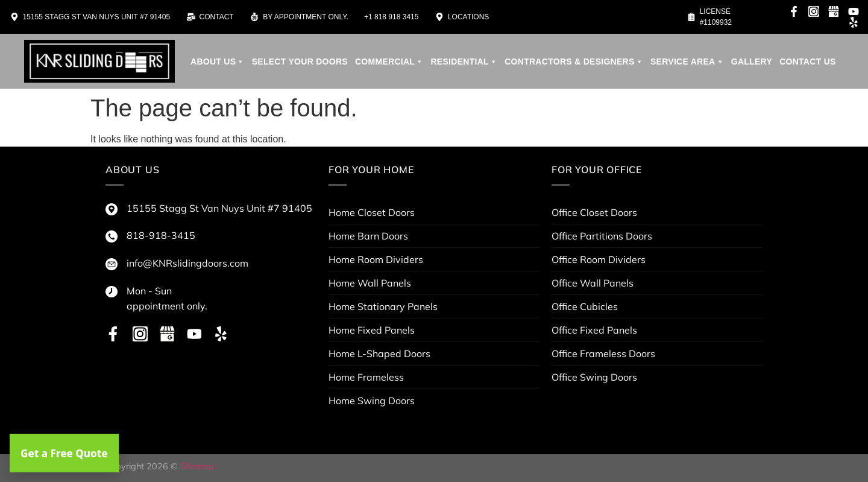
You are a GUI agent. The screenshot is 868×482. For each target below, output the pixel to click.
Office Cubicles (585, 306)
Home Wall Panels (370, 283)
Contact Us (808, 62)
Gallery (752, 62)
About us (218, 62)
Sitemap (197, 466)
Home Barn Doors (368, 236)
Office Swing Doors (594, 377)
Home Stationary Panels (383, 306)
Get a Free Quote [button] (64, 453)
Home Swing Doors (372, 401)
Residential (464, 62)
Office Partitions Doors (602, 236)
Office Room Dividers (599, 259)
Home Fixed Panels (372, 330)
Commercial (389, 62)
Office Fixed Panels (594, 330)
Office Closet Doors (594, 212)
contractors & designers (574, 62)
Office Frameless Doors (603, 354)
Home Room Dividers (376, 259)
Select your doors (300, 62)
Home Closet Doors (372, 212)
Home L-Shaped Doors (379, 354)
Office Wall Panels (593, 283)
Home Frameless (366, 377)
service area (687, 62)
